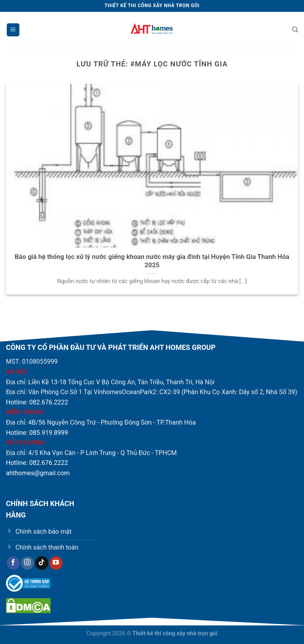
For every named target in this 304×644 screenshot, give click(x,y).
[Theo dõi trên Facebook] (13, 563)
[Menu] (13, 30)
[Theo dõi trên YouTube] (56, 563)
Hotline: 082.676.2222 (37, 402)
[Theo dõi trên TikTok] (42, 563)
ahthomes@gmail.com (38, 473)
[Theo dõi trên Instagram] (28, 563)
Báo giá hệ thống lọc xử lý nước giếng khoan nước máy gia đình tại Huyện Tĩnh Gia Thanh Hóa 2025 (152, 261)
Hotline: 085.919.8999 (37, 433)
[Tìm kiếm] (295, 30)
